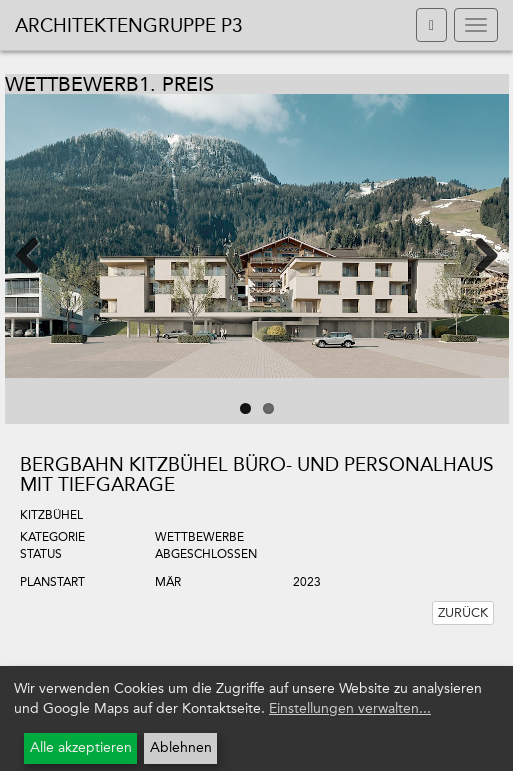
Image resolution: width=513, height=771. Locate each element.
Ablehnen (181, 747)
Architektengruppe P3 (129, 25)
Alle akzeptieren (81, 747)
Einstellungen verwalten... (350, 708)
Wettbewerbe (199, 537)
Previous (40, 254)
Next (474, 254)
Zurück (463, 612)
